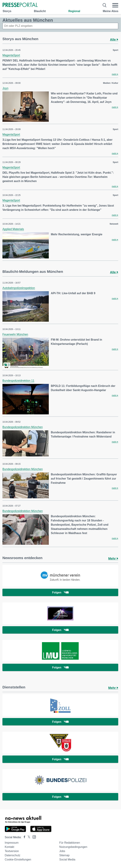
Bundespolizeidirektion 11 (18, 381)
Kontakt (9, 847)
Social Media (67, 860)
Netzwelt (114, 224)
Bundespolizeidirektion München (23, 427)
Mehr (113, 559)
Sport (115, 50)
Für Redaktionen (70, 843)
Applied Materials (13, 229)
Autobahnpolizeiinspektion (19, 288)
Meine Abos (111, 11)
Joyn (5, 88)
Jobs (62, 851)
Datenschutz (13, 855)
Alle (114, 40)
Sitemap (64, 855)
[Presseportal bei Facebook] (23, 837)
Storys (7, 11)
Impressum (12, 843)
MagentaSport (11, 55)
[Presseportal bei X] (28, 837)
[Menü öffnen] (115, 5)
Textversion (12, 851)
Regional (74, 11)
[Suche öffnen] (105, 5)
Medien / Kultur (111, 83)
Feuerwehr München (15, 334)
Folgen (60, 592)
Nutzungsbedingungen (73, 847)
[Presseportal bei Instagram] (33, 837)
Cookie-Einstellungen (18, 860)
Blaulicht (40, 11)
